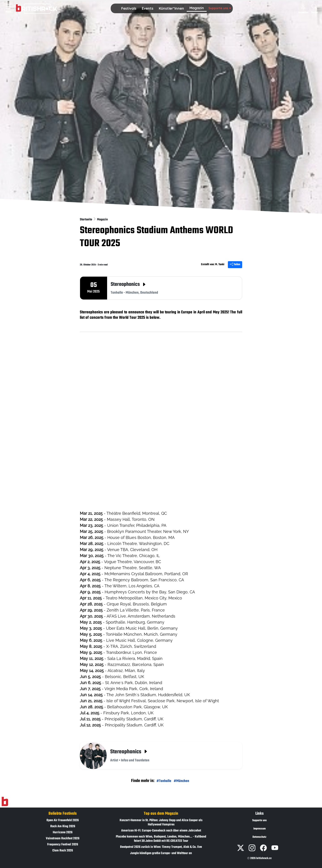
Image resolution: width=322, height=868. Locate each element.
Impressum (260, 829)
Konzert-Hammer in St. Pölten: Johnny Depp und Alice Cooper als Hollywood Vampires (161, 823)
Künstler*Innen (171, 8)
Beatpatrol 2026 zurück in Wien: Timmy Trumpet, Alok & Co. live (161, 847)
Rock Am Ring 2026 (63, 826)
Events (148, 8)
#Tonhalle (164, 781)
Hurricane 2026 (63, 832)
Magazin (197, 8)
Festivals (129, 8)
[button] (129, 9)
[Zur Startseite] (5, 801)
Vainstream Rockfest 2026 (63, 839)
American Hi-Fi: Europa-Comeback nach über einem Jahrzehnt (161, 831)
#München (181, 781)
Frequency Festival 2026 (63, 845)
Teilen (235, 265)
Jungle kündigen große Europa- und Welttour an (161, 853)
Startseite (86, 220)
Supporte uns (220, 8)
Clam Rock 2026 (63, 851)
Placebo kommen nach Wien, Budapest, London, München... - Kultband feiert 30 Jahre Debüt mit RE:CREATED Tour (161, 839)
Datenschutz (259, 837)
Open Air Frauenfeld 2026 (63, 820)
